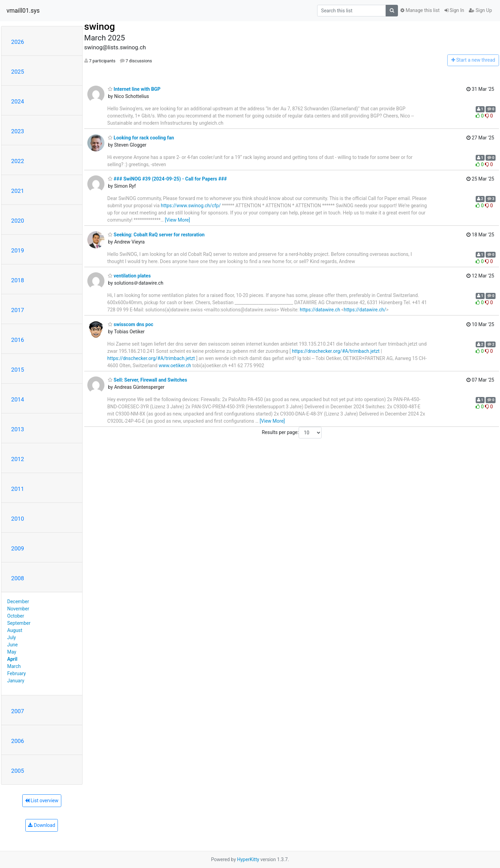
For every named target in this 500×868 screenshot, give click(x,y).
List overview (42, 801)
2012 (18, 459)
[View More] (178, 220)
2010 (18, 519)
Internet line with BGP (134, 89)
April (12, 659)
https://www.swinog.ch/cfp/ (191, 206)
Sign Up (480, 10)
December (18, 602)
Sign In (454, 10)
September (19, 623)
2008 (18, 578)
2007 (18, 711)
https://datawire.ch (320, 310)
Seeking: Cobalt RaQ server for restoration (156, 235)
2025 (18, 72)
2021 (18, 191)
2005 (18, 771)
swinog (100, 27)
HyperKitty (248, 859)
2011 (18, 489)
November (18, 609)
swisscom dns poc (130, 324)
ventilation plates (129, 276)
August (15, 630)
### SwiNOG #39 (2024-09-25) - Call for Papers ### (167, 179)
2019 (18, 250)
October (16, 616)
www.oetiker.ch (175, 365)
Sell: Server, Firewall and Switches (147, 380)
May (12, 652)
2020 (18, 221)
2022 (18, 161)
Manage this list (420, 10)
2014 (18, 399)
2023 (18, 131)
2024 (18, 101)
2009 (18, 548)
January (16, 681)
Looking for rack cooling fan (141, 138)
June (12, 645)
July (11, 637)
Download (42, 825)
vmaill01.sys (23, 11)
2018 (18, 280)
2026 (18, 42)
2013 (18, 429)
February (16, 673)
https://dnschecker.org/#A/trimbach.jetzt (336, 351)
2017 (18, 310)
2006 (18, 741)
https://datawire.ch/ (365, 310)
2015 (18, 370)
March (14, 666)
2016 (18, 340)
